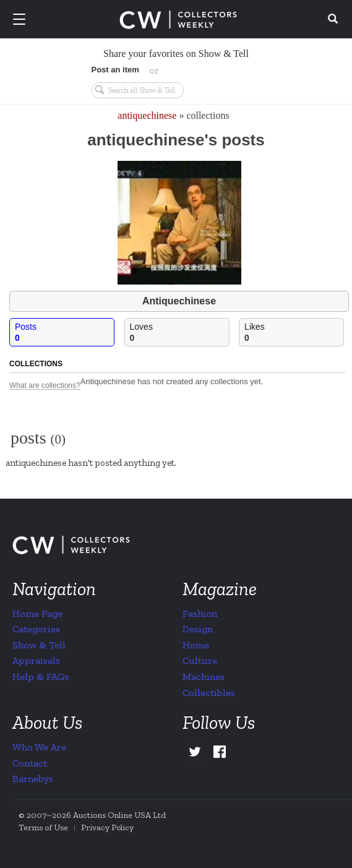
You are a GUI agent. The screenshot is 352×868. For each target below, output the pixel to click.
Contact (30, 763)
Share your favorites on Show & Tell (176, 54)
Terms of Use (43, 827)
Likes (294, 333)
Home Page (37, 613)
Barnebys (33, 779)
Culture (200, 660)
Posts (64, 333)
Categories (36, 629)
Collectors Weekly (178, 20)
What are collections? (45, 386)
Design (198, 629)
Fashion (200, 613)
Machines (204, 677)
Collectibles (209, 693)
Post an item (115, 70)
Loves (179, 333)
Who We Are (39, 747)
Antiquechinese (179, 301)
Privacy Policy (107, 827)
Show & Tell (39, 645)
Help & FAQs (41, 677)
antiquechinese (147, 115)
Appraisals (36, 660)
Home (196, 645)
